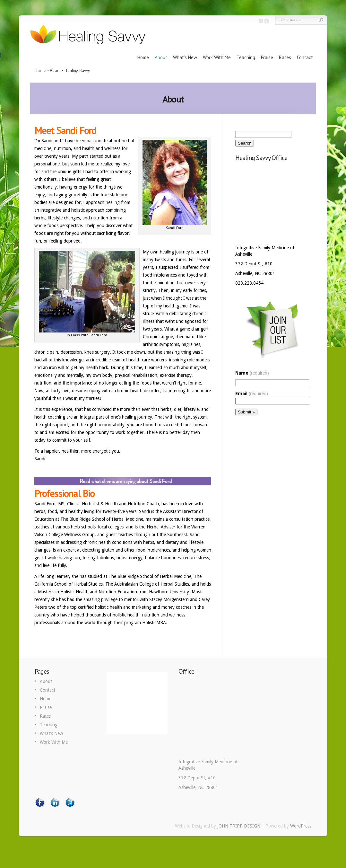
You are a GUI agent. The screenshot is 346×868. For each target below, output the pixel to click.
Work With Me (217, 57)
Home (143, 57)
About (161, 57)
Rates (285, 57)
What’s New (185, 57)
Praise (267, 57)
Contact (305, 57)
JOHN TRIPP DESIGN (239, 826)
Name (252, 373)
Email (252, 394)
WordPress (301, 826)
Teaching (246, 57)
